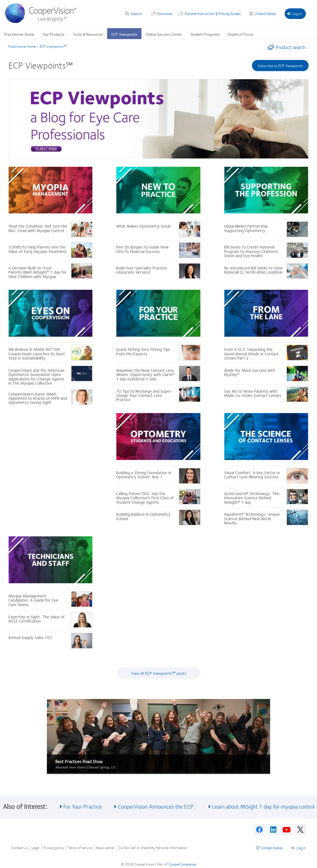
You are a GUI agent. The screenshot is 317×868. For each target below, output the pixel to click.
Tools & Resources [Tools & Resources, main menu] (88, 34)
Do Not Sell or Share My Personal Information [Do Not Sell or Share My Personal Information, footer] (153, 848)
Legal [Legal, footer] (35, 848)
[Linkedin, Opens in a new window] (273, 830)
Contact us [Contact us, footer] (19, 848)
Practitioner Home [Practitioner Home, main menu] (19, 34)
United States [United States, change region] (265, 13)
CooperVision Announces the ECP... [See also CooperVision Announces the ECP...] (157, 806)
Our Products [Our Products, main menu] (54, 34)
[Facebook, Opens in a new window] (259, 830)
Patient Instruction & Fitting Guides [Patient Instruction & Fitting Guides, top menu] (213, 13)
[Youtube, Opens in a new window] (287, 830)
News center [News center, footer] (105, 848)
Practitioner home (22, 46)
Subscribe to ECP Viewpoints (280, 66)
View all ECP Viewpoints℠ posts (158, 673)
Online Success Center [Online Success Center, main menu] (164, 34)
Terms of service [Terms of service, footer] (80, 848)
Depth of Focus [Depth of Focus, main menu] (241, 34)
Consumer (165, 13)
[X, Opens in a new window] (300, 830)
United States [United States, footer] (272, 848)
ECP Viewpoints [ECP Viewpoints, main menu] (124, 34)
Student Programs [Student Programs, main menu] (205, 34)
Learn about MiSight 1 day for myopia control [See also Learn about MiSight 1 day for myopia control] (263, 806)
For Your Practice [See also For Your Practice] (83, 806)
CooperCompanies (182, 864)
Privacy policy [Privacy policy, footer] (54, 848)
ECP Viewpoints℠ (53, 46)
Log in (294, 13)
